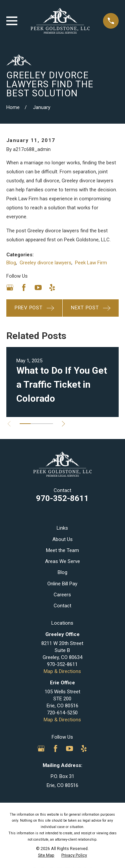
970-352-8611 (62, 498)
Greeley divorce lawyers (45, 263)
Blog (11, 263)
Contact (62, 606)
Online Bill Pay (62, 584)
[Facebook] (24, 287)
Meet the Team (62, 550)
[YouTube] (38, 287)
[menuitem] (46, 855)
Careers (62, 595)
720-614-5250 (62, 713)
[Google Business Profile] (10, 287)
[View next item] (63, 424)
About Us (62, 539)
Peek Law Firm (91, 263)
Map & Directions (62, 671)
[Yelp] (52, 287)
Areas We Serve (62, 561)
